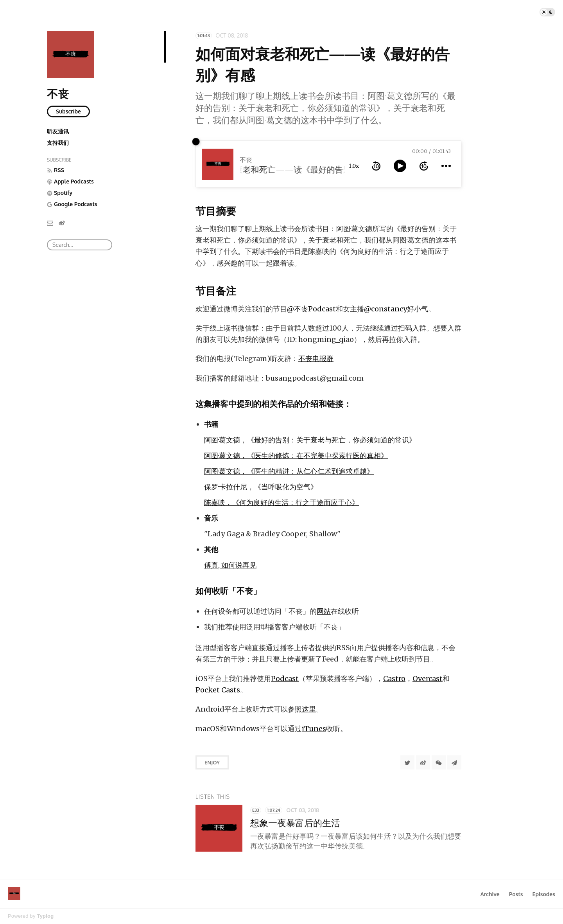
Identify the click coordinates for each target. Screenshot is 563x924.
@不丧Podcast (311, 309)
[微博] (62, 222)
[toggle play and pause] (400, 166)
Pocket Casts (218, 690)
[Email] (50, 222)
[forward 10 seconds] (424, 166)
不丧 (58, 93)
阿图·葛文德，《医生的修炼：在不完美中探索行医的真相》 (296, 456)
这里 (309, 709)
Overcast (428, 679)
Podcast (285, 679)
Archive (490, 894)
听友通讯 (58, 131)
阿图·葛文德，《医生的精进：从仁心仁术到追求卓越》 (289, 471)
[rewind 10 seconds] (376, 166)
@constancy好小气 (396, 309)
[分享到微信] (439, 762)
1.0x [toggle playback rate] (354, 166)
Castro (394, 679)
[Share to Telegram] (454, 762)
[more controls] (446, 166)
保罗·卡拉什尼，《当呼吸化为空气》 (261, 487)
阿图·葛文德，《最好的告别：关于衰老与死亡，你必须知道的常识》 (310, 440)
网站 (324, 611)
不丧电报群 (316, 359)
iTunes (314, 729)
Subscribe (68, 111)
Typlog (45, 916)
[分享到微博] (423, 762)
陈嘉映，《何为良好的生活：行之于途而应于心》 (281, 502)
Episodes (544, 894)
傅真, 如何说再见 (230, 565)
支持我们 (58, 143)
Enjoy (212, 762)
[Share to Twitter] (407, 762)
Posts (516, 894)
